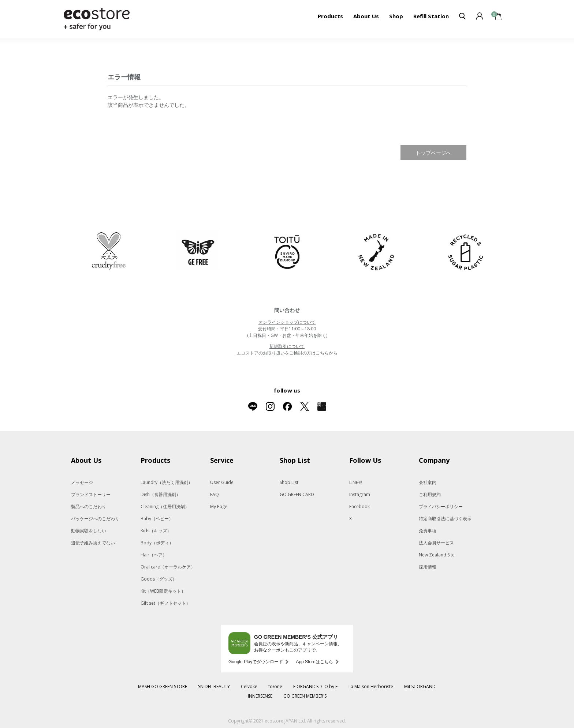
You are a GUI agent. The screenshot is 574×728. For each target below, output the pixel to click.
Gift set (165, 603)
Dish (161, 494)
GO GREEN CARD (297, 494)
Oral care (168, 567)
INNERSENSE (260, 696)
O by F (331, 686)
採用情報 (428, 567)
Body (157, 543)
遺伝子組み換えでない (93, 543)
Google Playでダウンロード (256, 662)
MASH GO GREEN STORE (163, 686)
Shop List (289, 482)
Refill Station (431, 16)
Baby (157, 519)
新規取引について (287, 346)
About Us (366, 16)
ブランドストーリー (91, 494)
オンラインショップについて (287, 322)
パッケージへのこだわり (95, 519)
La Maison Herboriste (371, 686)
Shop (396, 16)
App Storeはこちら (314, 662)
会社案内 (428, 482)
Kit (163, 591)
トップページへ (433, 153)
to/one (275, 686)
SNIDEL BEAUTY (214, 686)
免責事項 (428, 531)
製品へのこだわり (89, 506)
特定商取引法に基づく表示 (445, 519)
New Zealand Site (437, 555)
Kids (156, 531)
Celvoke (249, 686)
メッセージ (82, 482)
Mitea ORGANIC (420, 686)
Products (330, 16)
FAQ (215, 494)
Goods (159, 579)
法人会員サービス (436, 543)
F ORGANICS (306, 686)
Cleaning (165, 506)
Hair (154, 555)
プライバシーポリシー (441, 506)
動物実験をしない (89, 531)
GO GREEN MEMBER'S (305, 696)
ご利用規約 (430, 494)
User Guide (222, 482)
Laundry (167, 482)
